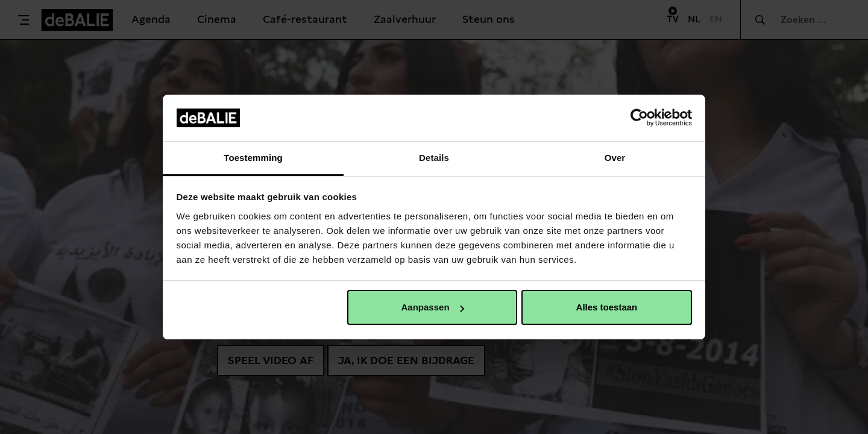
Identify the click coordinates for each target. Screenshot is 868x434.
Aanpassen (433, 307)
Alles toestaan (607, 307)
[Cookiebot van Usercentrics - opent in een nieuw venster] (639, 118)
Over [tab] (615, 158)
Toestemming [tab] (253, 158)
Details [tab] (434, 158)
